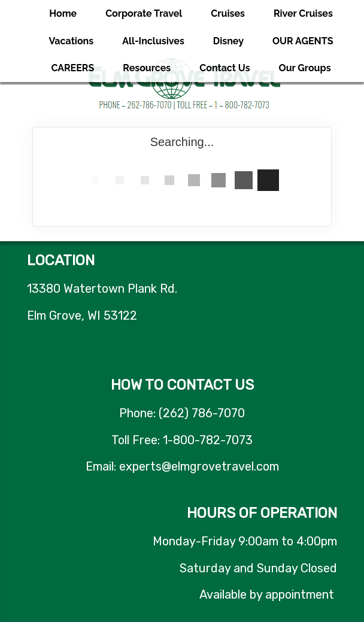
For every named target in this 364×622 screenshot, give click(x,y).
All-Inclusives (153, 41)
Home (63, 13)
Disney (228, 41)
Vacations (71, 41)
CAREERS (72, 68)
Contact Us (225, 68)
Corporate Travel (144, 13)
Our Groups (305, 68)
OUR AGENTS (303, 41)
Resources (147, 68)
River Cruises (303, 13)
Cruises (228, 13)
